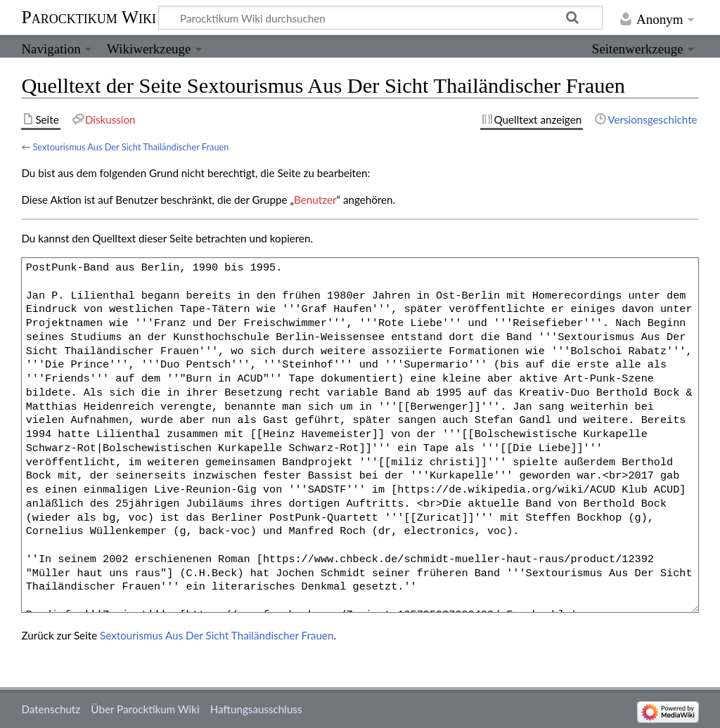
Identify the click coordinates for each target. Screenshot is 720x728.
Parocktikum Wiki (89, 16)
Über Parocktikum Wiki (145, 709)
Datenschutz (51, 709)
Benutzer (315, 200)
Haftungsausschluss (256, 709)
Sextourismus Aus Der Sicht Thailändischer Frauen (130, 147)
